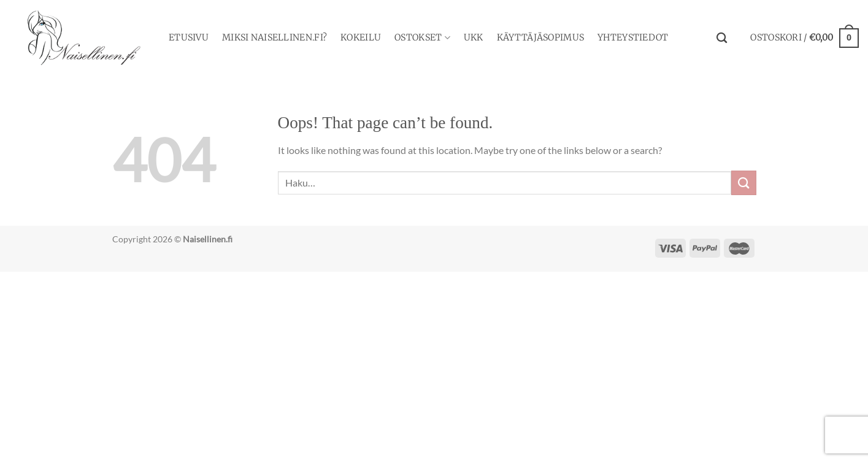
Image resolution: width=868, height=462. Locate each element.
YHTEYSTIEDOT (633, 37)
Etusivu (189, 37)
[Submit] (743, 183)
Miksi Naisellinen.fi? (275, 37)
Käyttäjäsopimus (540, 37)
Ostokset (422, 38)
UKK (474, 37)
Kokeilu (361, 37)
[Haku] (722, 38)
